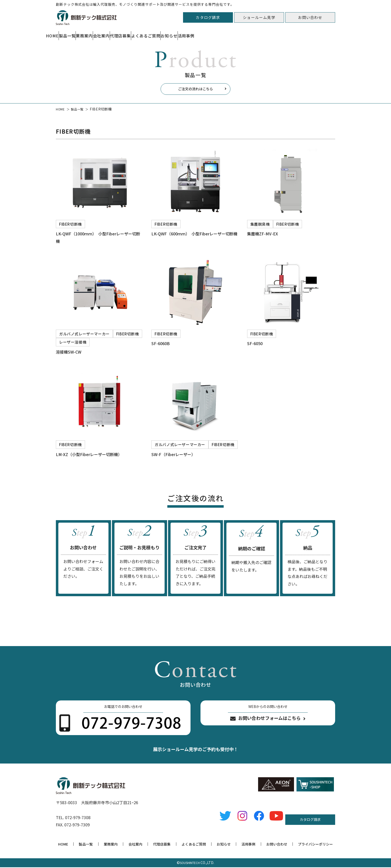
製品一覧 (95, 33)
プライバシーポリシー (315, 845)
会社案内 (167, 33)
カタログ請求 (208, 17)
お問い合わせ (310, 17)
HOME (62, 33)
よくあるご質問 (249, 33)
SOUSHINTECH (190, 863)
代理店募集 (205, 33)
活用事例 (327, 33)
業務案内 (131, 33)
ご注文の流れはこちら (195, 90)
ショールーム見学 (259, 17)
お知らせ (291, 33)
